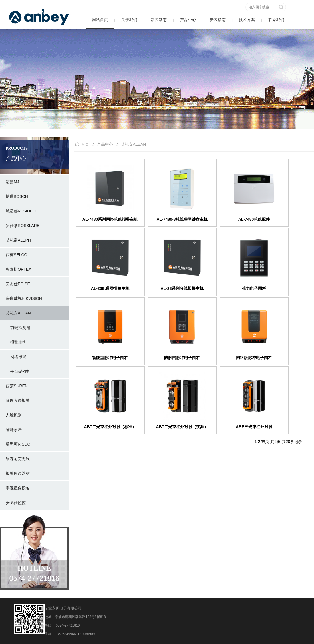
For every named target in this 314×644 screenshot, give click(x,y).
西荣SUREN (17, 386)
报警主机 (16, 342)
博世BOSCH (17, 196)
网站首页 (100, 20)
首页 (85, 144)
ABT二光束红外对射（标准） (110, 427)
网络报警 (16, 357)
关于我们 (129, 20)
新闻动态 (159, 20)
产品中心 (188, 20)
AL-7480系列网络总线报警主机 (110, 219)
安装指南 (218, 20)
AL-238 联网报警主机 (110, 288)
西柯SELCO (16, 255)
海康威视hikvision (24, 298)
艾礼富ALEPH (18, 240)
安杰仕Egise (18, 284)
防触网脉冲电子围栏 (182, 358)
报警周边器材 (18, 473)
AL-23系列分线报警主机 (182, 288)
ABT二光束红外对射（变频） (182, 427)
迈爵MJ (12, 182)
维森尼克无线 (18, 459)
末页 (265, 442)
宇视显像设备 (18, 488)
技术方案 (247, 20)
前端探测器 (18, 328)
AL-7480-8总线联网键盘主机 (182, 219)
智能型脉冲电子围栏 (110, 358)
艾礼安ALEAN (18, 313)
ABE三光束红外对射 (254, 427)
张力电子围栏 (254, 288)
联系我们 (276, 20)
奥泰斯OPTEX (18, 269)
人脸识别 (14, 415)
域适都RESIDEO (21, 211)
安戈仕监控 (16, 503)
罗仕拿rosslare (23, 226)
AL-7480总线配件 (254, 219)
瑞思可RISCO (18, 444)
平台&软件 (17, 371)
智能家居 (14, 430)
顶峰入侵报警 (18, 400)
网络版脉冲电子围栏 (254, 358)
